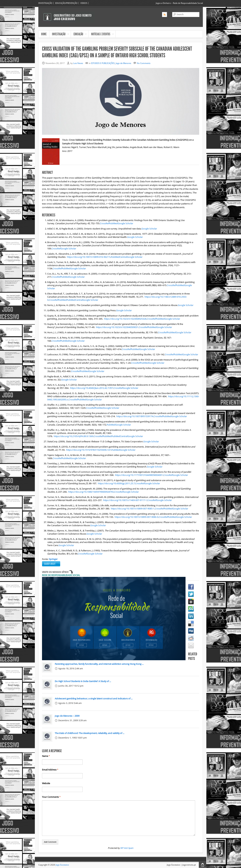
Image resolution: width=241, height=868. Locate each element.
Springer (53, 559)
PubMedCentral (119, 257)
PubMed (113, 224)
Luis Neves (78, 63)
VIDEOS (84, 3)
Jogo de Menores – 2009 (67, 716)
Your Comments (51, 797)
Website (46, 783)
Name (46, 756)
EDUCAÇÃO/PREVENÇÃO (66, 3)
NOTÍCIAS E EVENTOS (101, 34)
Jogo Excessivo (62, 865)
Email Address (50, 770)
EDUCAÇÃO (79, 34)
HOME (44, 34)
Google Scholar (125, 224)
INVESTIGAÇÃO (45, 3)
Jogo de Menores (123, 63)
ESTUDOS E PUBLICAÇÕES (103, 63)
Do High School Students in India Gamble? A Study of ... (83, 681)
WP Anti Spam (127, 848)
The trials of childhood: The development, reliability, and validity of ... (90, 733)
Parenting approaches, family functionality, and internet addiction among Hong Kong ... (99, 664)
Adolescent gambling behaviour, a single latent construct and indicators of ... (94, 699)
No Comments (144, 63)
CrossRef (104, 224)
